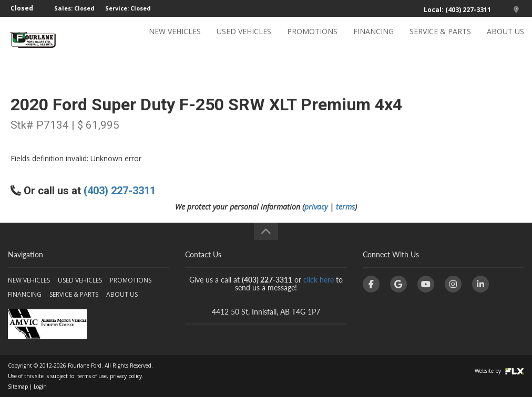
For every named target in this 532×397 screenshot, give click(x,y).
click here (319, 280)
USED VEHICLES (244, 40)
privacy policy (126, 376)
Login (40, 386)
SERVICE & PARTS (440, 40)
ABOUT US (505, 40)
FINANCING (374, 40)
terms (345, 207)
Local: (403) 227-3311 (457, 10)
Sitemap (18, 386)
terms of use (92, 376)
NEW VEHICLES (175, 40)
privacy (316, 207)
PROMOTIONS (312, 40)
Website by (499, 371)
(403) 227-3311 (120, 191)
